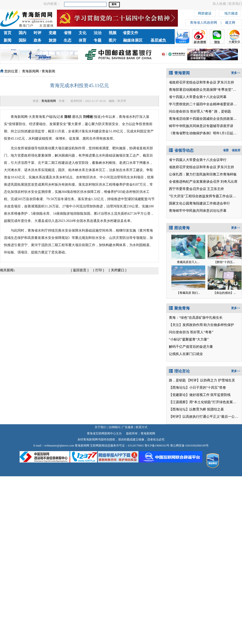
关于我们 (100, 427)
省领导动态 (181, 150)
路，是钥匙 (223, 111)
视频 (113, 33)
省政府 (236, 150)
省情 (68, 33)
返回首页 (80, 270)
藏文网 (230, 23)
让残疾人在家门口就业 (186, 354)
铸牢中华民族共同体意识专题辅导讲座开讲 (201, 126)
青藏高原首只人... (188, 262)
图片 (113, 40)
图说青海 (179, 228)
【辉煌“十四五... (224, 262)
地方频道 (231, 13)
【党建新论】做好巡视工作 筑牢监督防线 (200, 395)
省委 (226, 150)
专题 (98, 40)
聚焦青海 (179, 308)
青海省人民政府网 (204, 23)
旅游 (53, 40)
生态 (68, 40)
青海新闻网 (30, 71)
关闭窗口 (118, 270)
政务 (38, 40)
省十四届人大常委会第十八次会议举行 (198, 160)
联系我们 (235, 4)
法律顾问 (114, 427)
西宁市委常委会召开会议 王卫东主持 (197, 189)
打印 (99, 270)
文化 (83, 33)
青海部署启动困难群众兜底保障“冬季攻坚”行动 (204, 90)
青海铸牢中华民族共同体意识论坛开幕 (198, 211)
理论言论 (179, 371)
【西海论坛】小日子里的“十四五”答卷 (197, 388)
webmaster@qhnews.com (59, 446)
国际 (23, 40)
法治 (98, 33)
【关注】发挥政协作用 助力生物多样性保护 (202, 325)
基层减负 (158, 40)
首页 (8, 33)
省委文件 (130, 33)
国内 (23, 33)
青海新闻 (48, 71)
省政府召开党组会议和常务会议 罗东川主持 (202, 82)
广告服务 (128, 427)
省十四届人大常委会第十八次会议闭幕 (198, 97)
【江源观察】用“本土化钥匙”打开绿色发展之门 (204, 402)
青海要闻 (179, 73)
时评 (38, 33)
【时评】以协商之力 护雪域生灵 (211, 380)
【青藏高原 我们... (188, 293)
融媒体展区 (133, 40)
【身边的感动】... (224, 293)
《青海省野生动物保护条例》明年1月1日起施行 (204, 133)
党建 (53, 33)
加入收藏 (219, 4)
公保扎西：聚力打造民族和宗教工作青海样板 (203, 174)
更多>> (236, 73)
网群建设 (205, 13)
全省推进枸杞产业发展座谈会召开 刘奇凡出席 (203, 182)
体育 (83, 40)
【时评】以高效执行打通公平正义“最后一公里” (204, 417)
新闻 (8, 40)
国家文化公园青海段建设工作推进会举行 (199, 203)
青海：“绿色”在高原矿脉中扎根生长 (196, 318)
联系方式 (142, 427)
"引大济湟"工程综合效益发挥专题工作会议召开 (204, 196)
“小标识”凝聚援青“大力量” (189, 339)
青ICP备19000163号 (157, 446)
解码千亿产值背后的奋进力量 (191, 347)
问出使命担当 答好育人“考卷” (191, 111)
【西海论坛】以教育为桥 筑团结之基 (197, 409)
